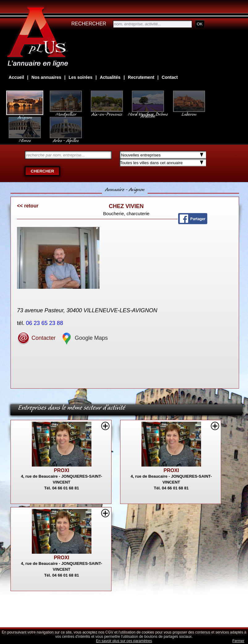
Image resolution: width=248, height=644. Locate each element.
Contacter (36, 338)
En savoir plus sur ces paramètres (124, 641)
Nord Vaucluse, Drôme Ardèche (148, 112)
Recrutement (141, 77)
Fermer (238, 641)
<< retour (28, 206)
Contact (170, 77)
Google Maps (84, 338)
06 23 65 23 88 (45, 323)
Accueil (16, 77)
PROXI (61, 470)
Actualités (110, 77)
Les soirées (80, 77)
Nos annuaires (46, 77)
